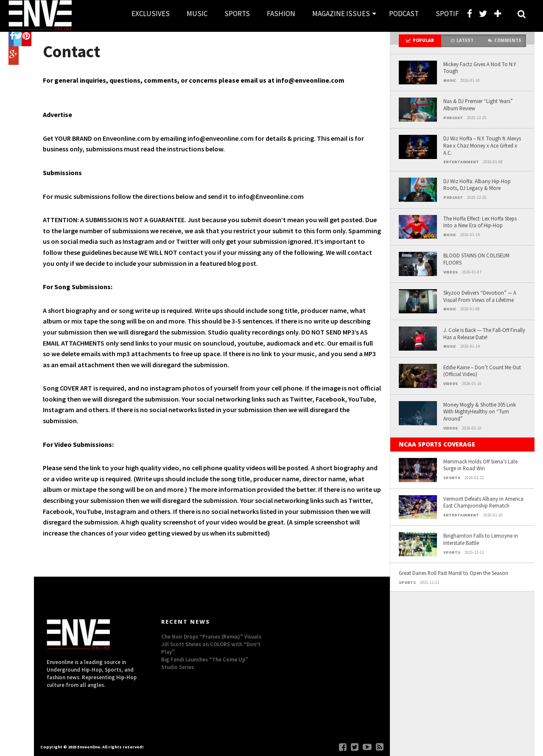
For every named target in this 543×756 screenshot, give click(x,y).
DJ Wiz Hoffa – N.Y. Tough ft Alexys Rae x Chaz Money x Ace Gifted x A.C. (482, 145)
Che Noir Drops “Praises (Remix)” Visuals (211, 636)
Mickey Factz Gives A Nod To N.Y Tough (480, 68)
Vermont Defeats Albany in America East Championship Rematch (483, 502)
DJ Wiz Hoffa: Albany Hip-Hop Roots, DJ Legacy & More (477, 185)
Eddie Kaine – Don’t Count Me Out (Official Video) (482, 371)
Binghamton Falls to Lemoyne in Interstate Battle (481, 539)
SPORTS (237, 14)
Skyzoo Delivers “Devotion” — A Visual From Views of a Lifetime (480, 296)
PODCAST (404, 14)
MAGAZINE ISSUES (341, 14)
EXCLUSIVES (151, 14)
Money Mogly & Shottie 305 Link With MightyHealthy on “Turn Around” (480, 411)
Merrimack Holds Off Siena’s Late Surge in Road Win (480, 465)
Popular (420, 40)
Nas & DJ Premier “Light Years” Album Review (478, 105)
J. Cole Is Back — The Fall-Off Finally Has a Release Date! (484, 333)
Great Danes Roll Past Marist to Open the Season (453, 573)
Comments (505, 40)
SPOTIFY (449, 14)
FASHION (281, 14)
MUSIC (197, 14)
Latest (462, 40)
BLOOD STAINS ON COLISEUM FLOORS (476, 259)
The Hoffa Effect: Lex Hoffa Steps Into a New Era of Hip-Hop (480, 222)
